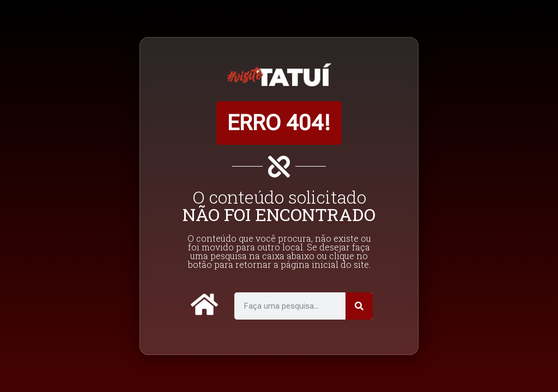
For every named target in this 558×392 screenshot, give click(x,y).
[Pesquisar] (359, 306)
